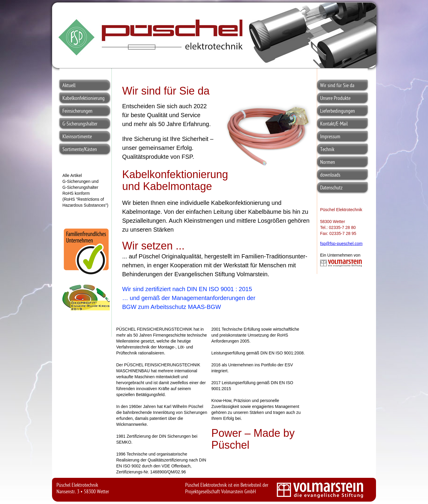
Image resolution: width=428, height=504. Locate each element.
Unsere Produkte (335, 99)
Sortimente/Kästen (80, 150)
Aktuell (69, 86)
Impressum (330, 137)
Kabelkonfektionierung (84, 99)
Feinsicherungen (77, 111)
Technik (327, 150)
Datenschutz (331, 188)
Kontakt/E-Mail (334, 124)
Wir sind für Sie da (337, 86)
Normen (328, 162)
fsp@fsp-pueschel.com (341, 244)
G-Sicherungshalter (80, 124)
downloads (330, 175)
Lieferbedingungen (337, 111)
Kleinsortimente (77, 137)
